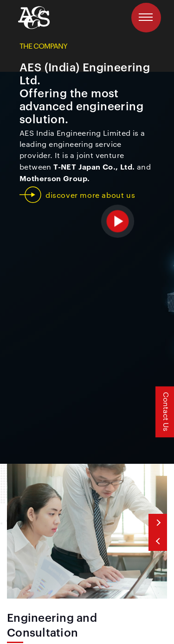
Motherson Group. (55, 178)
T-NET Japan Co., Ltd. (94, 166)
